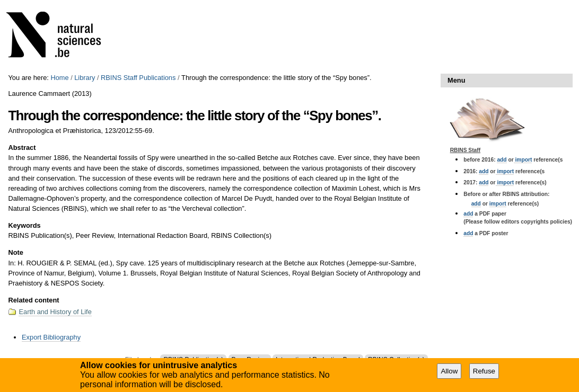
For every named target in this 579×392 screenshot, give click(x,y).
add (502, 160)
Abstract (22, 148)
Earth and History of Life (55, 312)
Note (15, 252)
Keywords (24, 225)
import (523, 160)
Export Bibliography (51, 337)
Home (59, 78)
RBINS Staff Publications (138, 78)
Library (85, 78)
